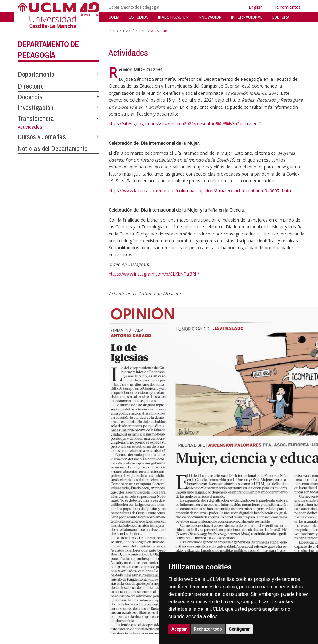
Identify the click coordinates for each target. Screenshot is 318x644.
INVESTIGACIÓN (173, 17)
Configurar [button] (239, 629)
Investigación (36, 107)
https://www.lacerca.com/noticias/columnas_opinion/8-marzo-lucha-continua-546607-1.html (201, 191)
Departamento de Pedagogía (134, 7)
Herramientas (287, 7)
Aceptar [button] (179, 629)
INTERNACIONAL (247, 17)
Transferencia (36, 118)
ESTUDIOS (139, 17)
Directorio (31, 86)
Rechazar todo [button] (208, 629)
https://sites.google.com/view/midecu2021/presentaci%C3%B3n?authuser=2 (185, 123)
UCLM (114, 17)
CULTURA (281, 17)
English (256, 7)
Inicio (113, 31)
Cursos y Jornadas (42, 137)
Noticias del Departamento (53, 148)
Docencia (30, 97)
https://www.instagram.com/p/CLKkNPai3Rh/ (154, 274)
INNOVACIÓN (210, 17)
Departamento (36, 74)
